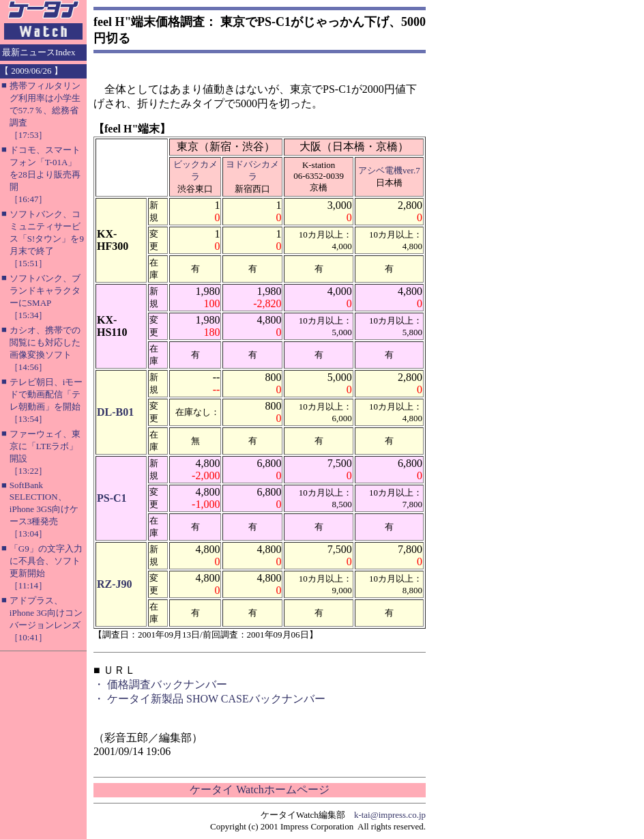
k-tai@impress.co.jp (390, 815)
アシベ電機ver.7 (389, 170)
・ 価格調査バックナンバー (160, 684)
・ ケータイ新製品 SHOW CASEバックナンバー (209, 699)
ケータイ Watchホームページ (259, 790)
